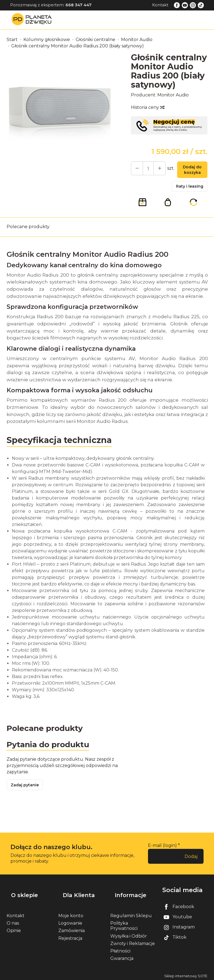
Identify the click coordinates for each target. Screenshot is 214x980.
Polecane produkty (28, 232)
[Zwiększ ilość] (136, 169)
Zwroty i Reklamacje (133, 942)
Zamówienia (72, 929)
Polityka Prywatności (124, 924)
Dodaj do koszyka (190, 171)
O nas (13, 921)
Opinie (14, 929)
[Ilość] (146, 169)
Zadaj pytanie (27, 793)
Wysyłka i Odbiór (129, 934)
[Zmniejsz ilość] (155, 169)
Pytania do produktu (51, 750)
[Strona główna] (33, 20)
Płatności (120, 949)
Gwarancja (122, 957)
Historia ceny (147, 107)
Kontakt (160, 5)
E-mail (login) (162, 854)
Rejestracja (70, 936)
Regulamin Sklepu (131, 914)
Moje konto (71, 914)
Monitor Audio (173, 95)
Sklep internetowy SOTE (186, 974)
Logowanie (70, 921)
